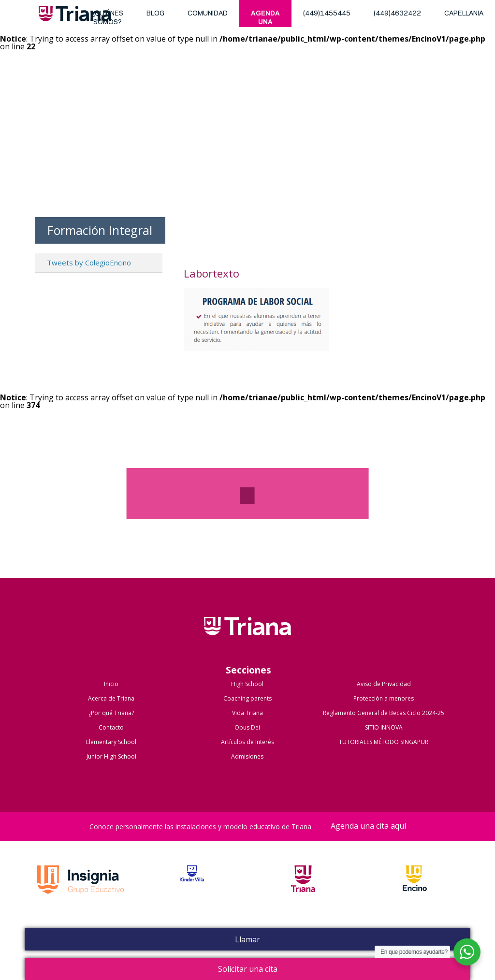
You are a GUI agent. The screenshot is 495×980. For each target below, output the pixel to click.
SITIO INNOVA (384, 727)
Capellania (464, 14)
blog (155, 14)
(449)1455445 (327, 14)
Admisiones (247, 756)
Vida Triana (247, 713)
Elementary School (111, 742)
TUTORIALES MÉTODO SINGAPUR (384, 742)
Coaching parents (247, 698)
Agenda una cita (265, 19)
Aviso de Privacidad (384, 684)
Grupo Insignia (80, 890)
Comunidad (208, 14)
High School (247, 684)
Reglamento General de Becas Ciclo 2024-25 (384, 713)
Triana (75, 15)
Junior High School (111, 756)
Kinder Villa (192, 890)
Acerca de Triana (111, 698)
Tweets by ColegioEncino (89, 263)
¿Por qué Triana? (111, 713)
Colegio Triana (247, 636)
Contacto (111, 727)
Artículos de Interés (247, 742)
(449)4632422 (397, 14)
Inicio (111, 684)
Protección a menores (384, 698)
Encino (415, 890)
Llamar (247, 939)
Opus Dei (247, 727)
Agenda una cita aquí (368, 826)
